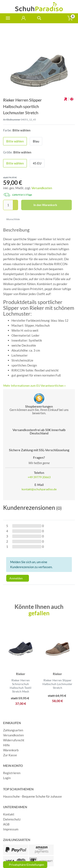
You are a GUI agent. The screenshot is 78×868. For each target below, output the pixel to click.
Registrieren (12, 773)
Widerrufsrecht (14, 740)
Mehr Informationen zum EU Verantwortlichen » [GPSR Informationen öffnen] (34, 386)
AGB (6, 824)
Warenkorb (11, 750)
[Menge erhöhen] (16, 202)
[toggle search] (39, 18)
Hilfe (6, 745)
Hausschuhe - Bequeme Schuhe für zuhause (32, 796)
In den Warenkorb (51, 205)
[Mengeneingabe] (8, 205)
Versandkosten (42, 188)
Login (7, 778)
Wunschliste (12, 219)
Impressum (11, 829)
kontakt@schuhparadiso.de (39, 489)
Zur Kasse (10, 755)
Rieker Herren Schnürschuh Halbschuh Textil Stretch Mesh (21, 686)
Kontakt (9, 814)
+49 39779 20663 (39, 477)
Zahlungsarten (13, 730)
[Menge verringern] (16, 208)
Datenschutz (12, 819)
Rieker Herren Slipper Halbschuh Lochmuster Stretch (57, 684)
